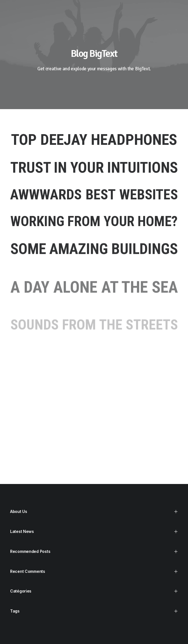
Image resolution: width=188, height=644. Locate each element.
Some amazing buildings (94, 253)
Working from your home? (94, 221)
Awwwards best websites (94, 195)
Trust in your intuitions (94, 167)
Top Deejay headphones (94, 140)
